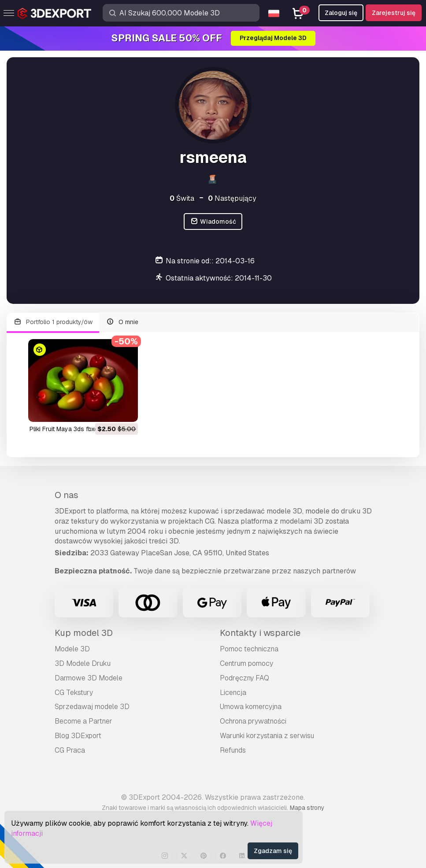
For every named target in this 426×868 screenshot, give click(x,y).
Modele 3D (72, 649)
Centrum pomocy (246, 663)
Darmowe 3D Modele (89, 678)
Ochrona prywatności (253, 721)
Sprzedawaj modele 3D (92, 707)
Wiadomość (213, 222)
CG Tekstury (74, 693)
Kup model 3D (84, 633)
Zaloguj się (341, 13)
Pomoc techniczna (249, 649)
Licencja (233, 693)
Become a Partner (83, 721)
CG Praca (70, 750)
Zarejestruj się (394, 13)
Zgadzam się (273, 851)
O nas (67, 495)
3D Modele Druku (83, 663)
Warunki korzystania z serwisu (267, 736)
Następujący (232, 198)
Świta (182, 198)
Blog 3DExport (78, 736)
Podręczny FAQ (244, 678)
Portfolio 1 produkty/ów (53, 322)
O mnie (122, 322)
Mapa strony (307, 808)
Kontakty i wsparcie (260, 633)
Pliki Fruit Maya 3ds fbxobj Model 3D (81, 429)
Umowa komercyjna (251, 707)
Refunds (233, 750)
